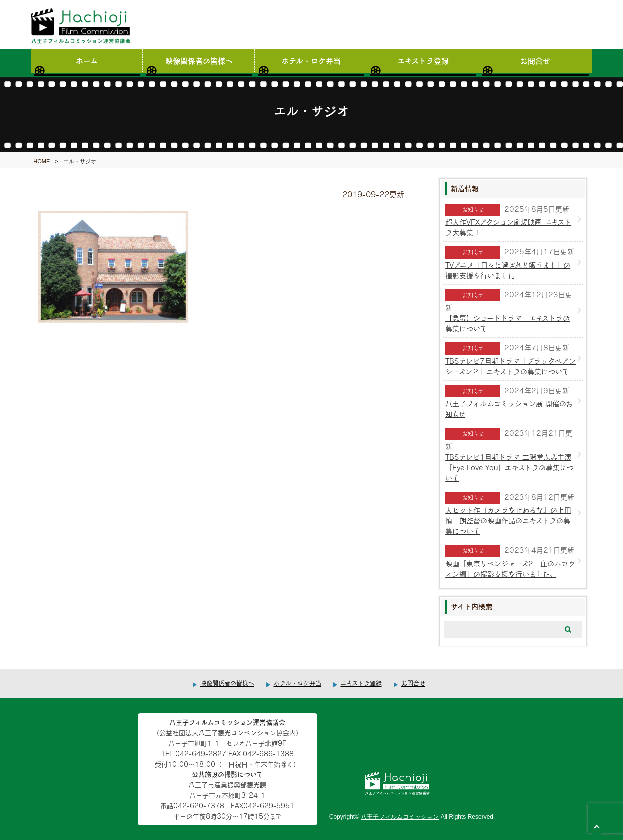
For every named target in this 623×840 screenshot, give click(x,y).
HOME (42, 161)
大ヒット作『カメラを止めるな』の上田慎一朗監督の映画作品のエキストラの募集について (508, 520)
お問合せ (535, 61)
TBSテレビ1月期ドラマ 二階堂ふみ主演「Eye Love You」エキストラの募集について (510, 467)
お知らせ (473, 210)
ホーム (87, 61)
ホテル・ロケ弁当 (311, 61)
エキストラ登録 (423, 61)
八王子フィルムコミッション (400, 817)
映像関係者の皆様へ (199, 61)
